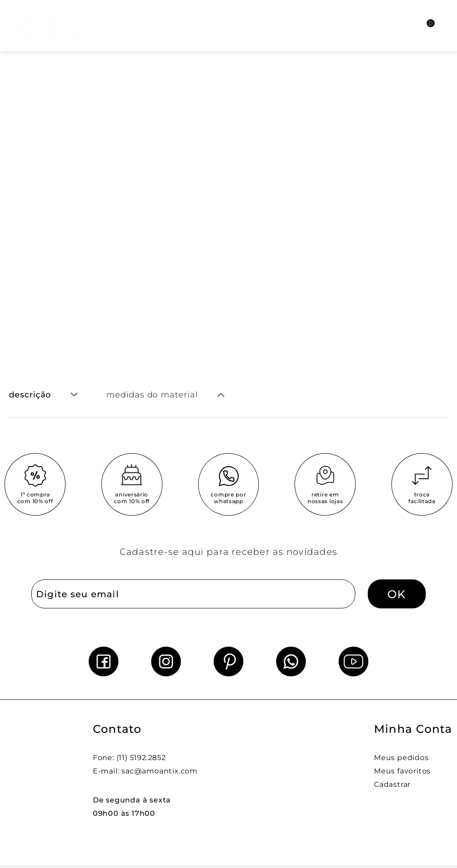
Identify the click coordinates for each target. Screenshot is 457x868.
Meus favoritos (402, 771)
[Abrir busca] (381, 26)
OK (397, 594)
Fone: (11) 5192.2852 (129, 758)
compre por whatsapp (228, 498)
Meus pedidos (401, 758)
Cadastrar (392, 784)
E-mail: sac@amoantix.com (145, 771)
